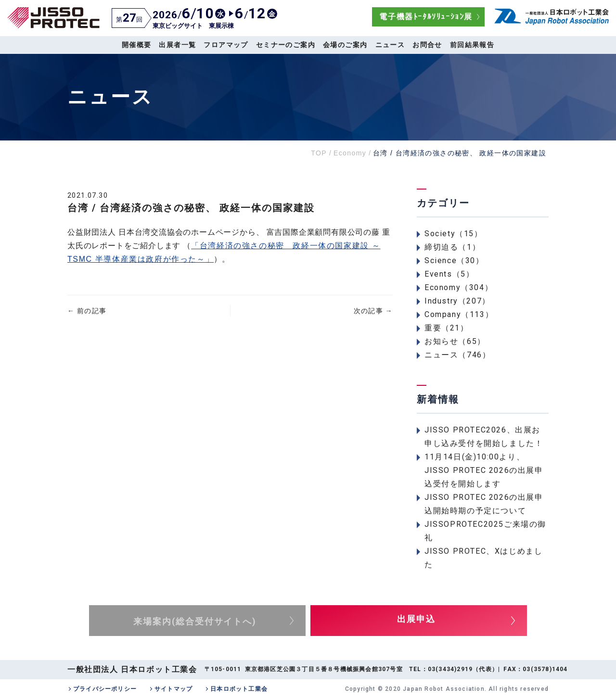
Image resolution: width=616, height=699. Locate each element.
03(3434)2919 (450, 669)
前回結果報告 (472, 45)
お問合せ (427, 45)
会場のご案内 (345, 45)
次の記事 (373, 311)
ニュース (390, 45)
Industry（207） (457, 301)
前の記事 (87, 311)
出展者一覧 (177, 45)
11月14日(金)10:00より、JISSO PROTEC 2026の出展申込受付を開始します (484, 470)
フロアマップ (226, 45)
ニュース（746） (457, 355)
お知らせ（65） (455, 341)
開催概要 (137, 45)
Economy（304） (459, 287)
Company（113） (459, 314)
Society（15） (454, 234)
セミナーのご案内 (286, 45)
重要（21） (447, 328)
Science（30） (454, 261)
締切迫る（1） (452, 247)
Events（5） (449, 274)
